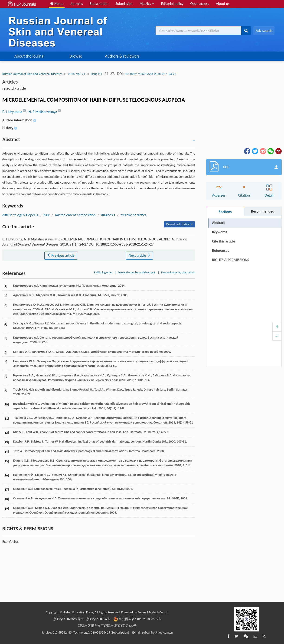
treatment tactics (133, 215)
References (220, 251)
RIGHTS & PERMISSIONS (230, 260)
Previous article (61, 255)
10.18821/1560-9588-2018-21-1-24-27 (151, 74)
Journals (77, 4)
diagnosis (108, 215)
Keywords (220, 232)
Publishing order (103, 272)
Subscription (99, 4)
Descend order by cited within (178, 272)
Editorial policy (172, 4)
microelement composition (75, 215)
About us (223, 4)
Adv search (264, 31)
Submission (124, 4)
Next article (140, 255)
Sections (225, 212)
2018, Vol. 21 (77, 74)
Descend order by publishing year (137, 272)
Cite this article (224, 241)
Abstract (218, 223)
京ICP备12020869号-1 (68, 619)
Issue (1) (96, 74)
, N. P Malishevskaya (42, 112)
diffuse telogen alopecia (20, 215)
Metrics (147, 4)
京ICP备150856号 (98, 619)
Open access (200, 4)
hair (47, 215)
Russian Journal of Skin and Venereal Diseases (32, 74)
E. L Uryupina (13, 112)
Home (57, 4)
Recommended (263, 211)
